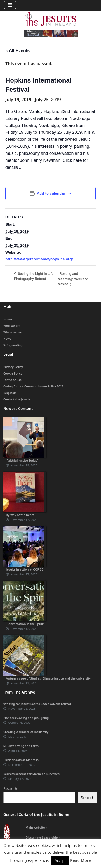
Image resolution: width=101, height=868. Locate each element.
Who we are (12, 326)
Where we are (13, 332)
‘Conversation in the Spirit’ (25, 624)
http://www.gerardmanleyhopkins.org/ (39, 259)
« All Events (18, 51)
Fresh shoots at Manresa (21, 760)
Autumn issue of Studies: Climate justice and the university (48, 678)
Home (8, 319)
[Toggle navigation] (10, 5)
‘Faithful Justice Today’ (22, 460)
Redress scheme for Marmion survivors (31, 774)
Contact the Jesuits (17, 399)
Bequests (10, 393)
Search (10, 789)
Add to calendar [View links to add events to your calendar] (51, 193)
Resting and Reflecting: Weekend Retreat (72, 279)
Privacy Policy (13, 367)
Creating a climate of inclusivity (26, 732)
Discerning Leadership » (43, 837)
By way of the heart (20, 515)
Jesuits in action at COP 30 (25, 569)
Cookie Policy (13, 373)
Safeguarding (13, 345)
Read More (80, 860)
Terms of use (12, 380)
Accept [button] (60, 860)
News (7, 339)
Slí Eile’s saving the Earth (21, 746)
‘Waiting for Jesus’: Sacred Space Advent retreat (37, 704)
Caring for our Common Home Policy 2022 (33, 386)
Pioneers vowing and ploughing (26, 718)
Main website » (36, 827)
